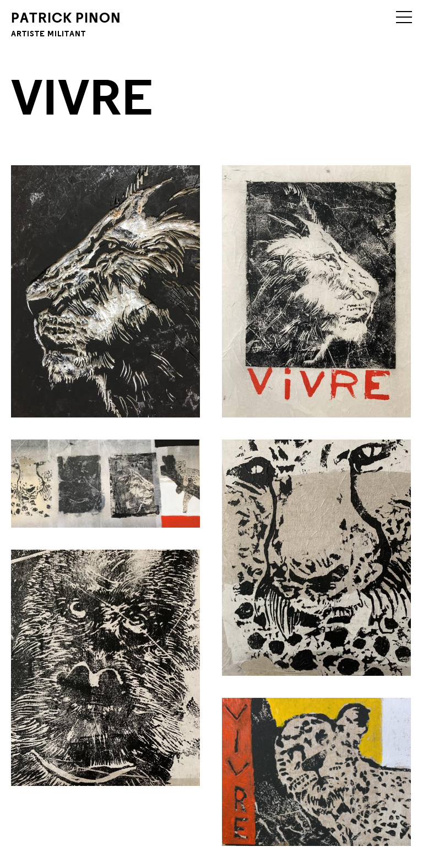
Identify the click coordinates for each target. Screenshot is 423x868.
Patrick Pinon (66, 24)
